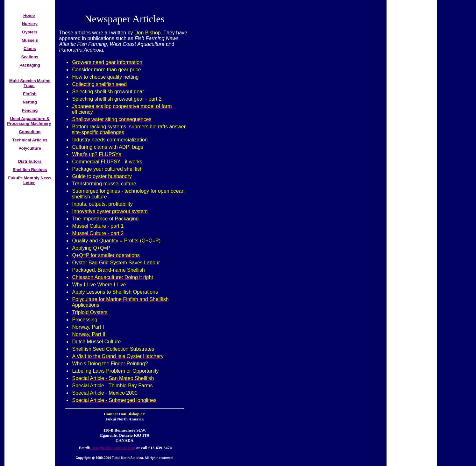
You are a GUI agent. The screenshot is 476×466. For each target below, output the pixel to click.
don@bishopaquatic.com (113, 448)
